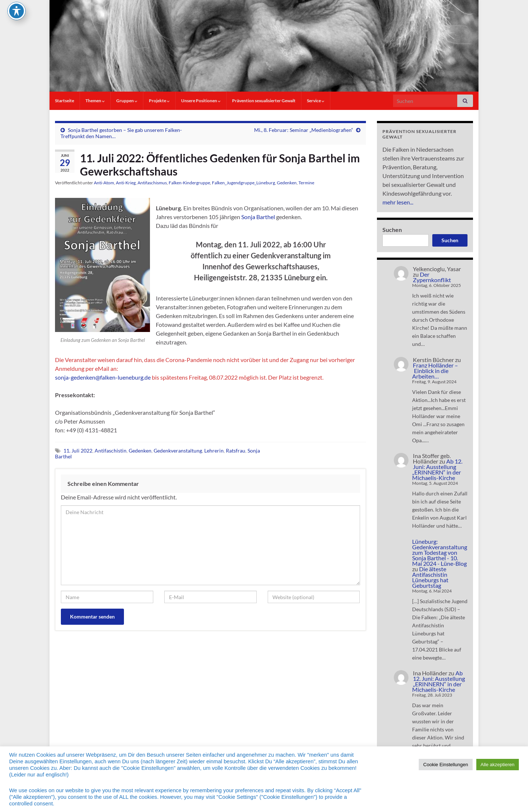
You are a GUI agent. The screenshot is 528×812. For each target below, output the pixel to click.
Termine (306, 183)
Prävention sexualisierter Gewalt (264, 101)
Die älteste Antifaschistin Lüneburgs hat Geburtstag (430, 577)
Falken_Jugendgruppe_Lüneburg (243, 183)
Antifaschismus (152, 183)
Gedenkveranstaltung (178, 451)
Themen (95, 101)
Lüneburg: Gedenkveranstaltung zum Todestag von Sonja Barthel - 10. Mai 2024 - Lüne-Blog (440, 552)
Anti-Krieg (126, 183)
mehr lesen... (398, 202)
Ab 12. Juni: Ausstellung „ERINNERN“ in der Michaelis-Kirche (437, 469)
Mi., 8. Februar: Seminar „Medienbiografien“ (304, 130)
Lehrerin (214, 451)
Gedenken (287, 183)
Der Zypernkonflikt (432, 277)
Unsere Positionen (201, 101)
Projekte (159, 101)
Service (316, 101)
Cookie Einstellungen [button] (445, 765)
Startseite (65, 101)
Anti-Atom (104, 183)
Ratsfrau (236, 451)
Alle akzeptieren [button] (498, 765)
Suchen (392, 230)
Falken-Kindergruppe (189, 183)
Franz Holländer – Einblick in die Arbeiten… (435, 371)
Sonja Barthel (258, 217)
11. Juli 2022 (78, 451)
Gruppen (127, 101)
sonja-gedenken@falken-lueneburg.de (103, 377)
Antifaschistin (111, 451)
